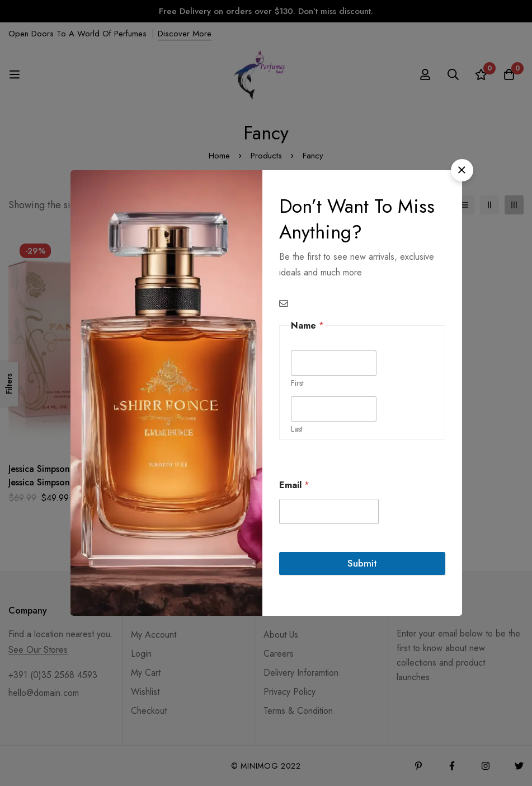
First (297, 383)
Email (294, 485)
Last (297, 429)
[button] (462, 170)
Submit (362, 563)
